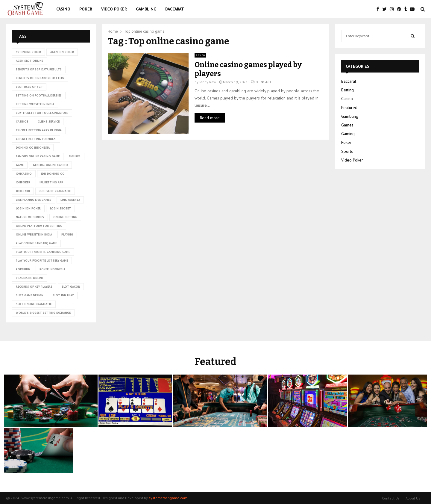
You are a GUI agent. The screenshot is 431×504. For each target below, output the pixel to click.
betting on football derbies (39, 95)
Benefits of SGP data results (39, 69)
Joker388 (23, 191)
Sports (347, 151)
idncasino (24, 174)
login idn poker (28, 208)
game (20, 165)
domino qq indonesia (33, 148)
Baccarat (175, 9)
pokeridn (23, 269)
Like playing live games (34, 200)
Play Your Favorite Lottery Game (42, 261)
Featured (349, 108)
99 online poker (28, 52)
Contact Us (391, 498)
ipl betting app (51, 182)
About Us (413, 498)
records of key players (34, 287)
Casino (63, 9)
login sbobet (60, 208)
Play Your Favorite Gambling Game (43, 252)
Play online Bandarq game (36, 243)
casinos (22, 122)
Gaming (348, 134)
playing (67, 234)
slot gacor (71, 287)
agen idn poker (62, 52)
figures (75, 156)
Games (347, 125)
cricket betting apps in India (39, 130)
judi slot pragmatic (55, 191)
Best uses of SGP (29, 87)
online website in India (34, 234)
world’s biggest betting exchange (43, 313)
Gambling (146, 9)
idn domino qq (53, 174)
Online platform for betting (39, 226)
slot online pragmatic (34, 304)
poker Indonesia (52, 269)
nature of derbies (30, 217)
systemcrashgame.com (168, 498)
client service (49, 122)
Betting (347, 90)
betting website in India (35, 104)
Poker (86, 9)
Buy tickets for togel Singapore (42, 113)
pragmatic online (30, 278)
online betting (65, 217)
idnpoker (23, 182)
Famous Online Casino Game (38, 156)
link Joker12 (70, 200)
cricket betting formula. (36, 139)
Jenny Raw (208, 82)
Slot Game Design (30, 295)
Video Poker (114, 9)
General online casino (50, 165)
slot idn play (63, 295)
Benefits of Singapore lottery (40, 78)
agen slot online (29, 61)
